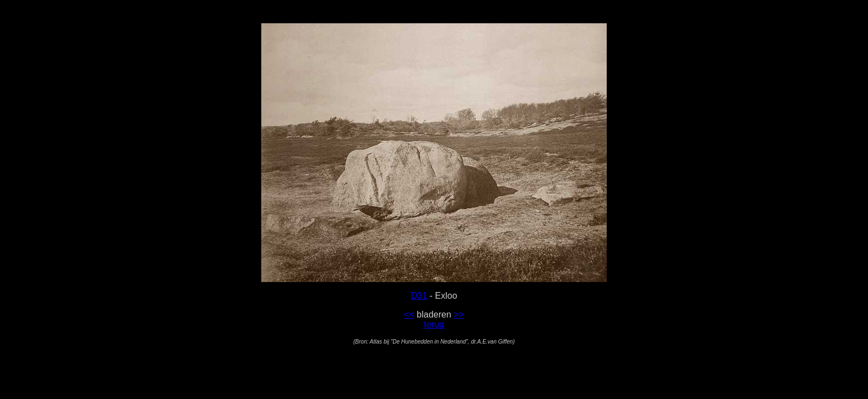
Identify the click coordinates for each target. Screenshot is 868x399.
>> (459, 314)
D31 (419, 296)
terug (434, 324)
